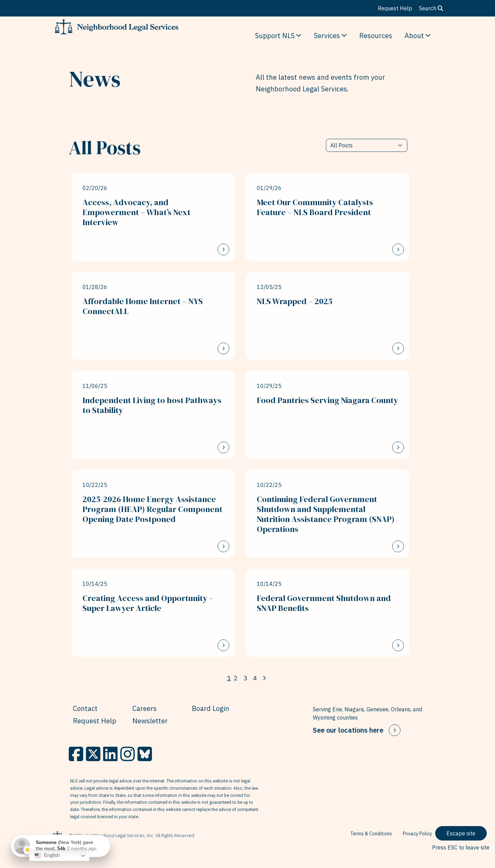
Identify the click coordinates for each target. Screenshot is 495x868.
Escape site (461, 833)
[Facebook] (76, 754)
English (47, 856)
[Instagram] (128, 754)
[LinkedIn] (110, 754)
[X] (93, 754)
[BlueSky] (145, 754)
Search (431, 8)
